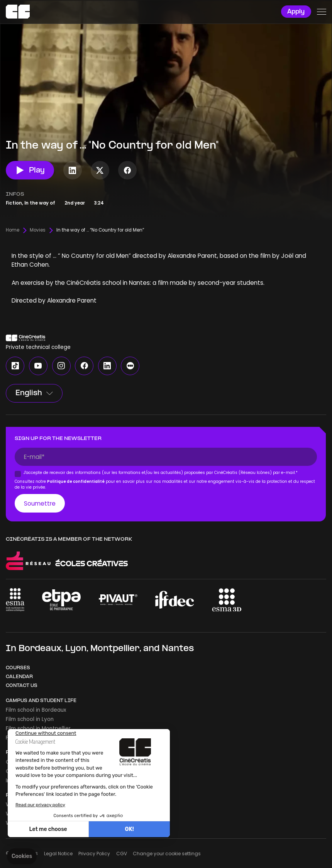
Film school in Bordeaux (36, 710)
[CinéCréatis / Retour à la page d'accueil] (18, 12)
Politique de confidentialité (76, 481)
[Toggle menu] (321, 12)
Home (13, 230)
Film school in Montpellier (38, 728)
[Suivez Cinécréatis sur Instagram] (61, 366)
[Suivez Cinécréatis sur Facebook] (127, 170)
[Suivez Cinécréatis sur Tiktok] (15, 366)
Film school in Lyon (30, 719)
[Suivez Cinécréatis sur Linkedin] (73, 170)
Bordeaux (40, 649)
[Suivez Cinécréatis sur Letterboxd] (130, 366)
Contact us (22, 686)
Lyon (76, 649)
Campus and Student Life (41, 701)
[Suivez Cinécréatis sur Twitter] (100, 170)
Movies (38, 230)
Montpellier (115, 649)
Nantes (178, 649)
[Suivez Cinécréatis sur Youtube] (38, 366)
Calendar (19, 677)
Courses (18, 668)
